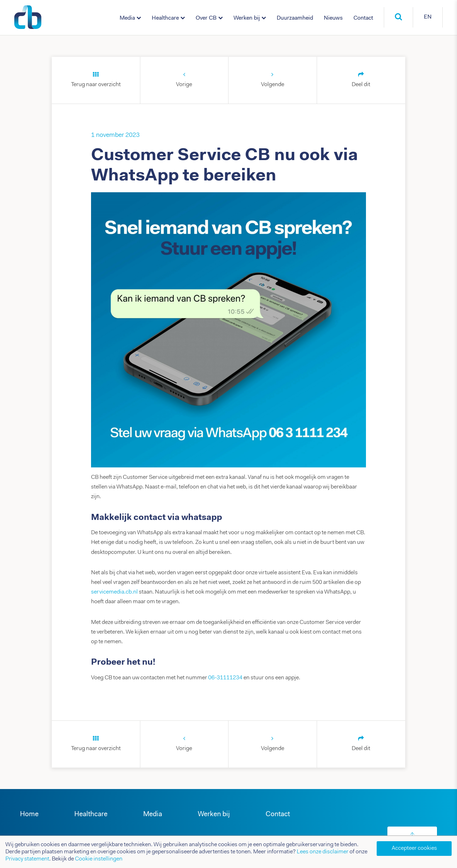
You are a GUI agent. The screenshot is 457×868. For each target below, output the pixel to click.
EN (428, 17)
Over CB (206, 18)
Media (127, 18)
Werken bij (247, 18)
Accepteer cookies (414, 848)
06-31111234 (225, 678)
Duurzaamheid (295, 18)
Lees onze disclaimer (323, 852)
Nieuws (333, 18)
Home (29, 815)
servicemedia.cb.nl (114, 592)
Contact (363, 18)
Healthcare (165, 18)
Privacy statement (27, 859)
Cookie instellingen (99, 859)
